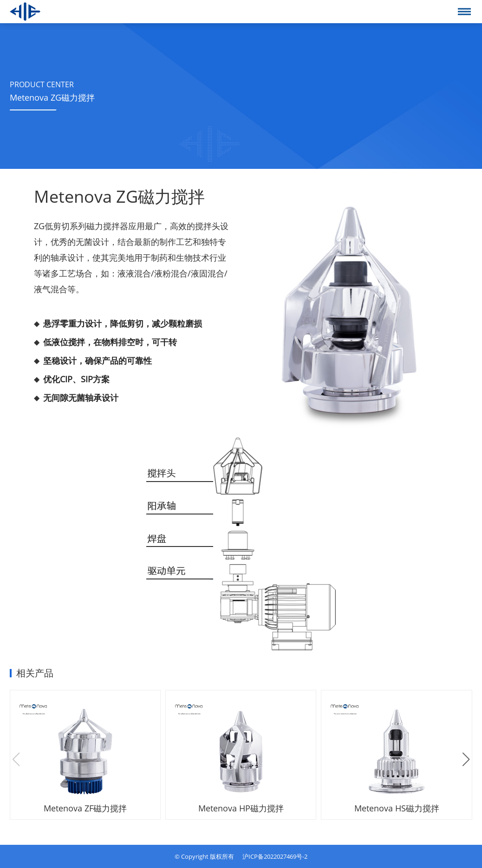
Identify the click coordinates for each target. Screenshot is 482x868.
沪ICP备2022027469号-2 (275, 856)
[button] (466, 759)
